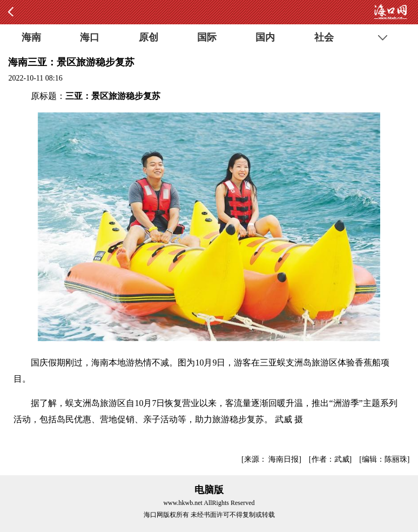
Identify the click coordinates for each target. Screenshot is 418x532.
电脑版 (209, 490)
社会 (324, 37)
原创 (149, 37)
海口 (90, 37)
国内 (265, 37)
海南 (31, 37)
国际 (207, 37)
